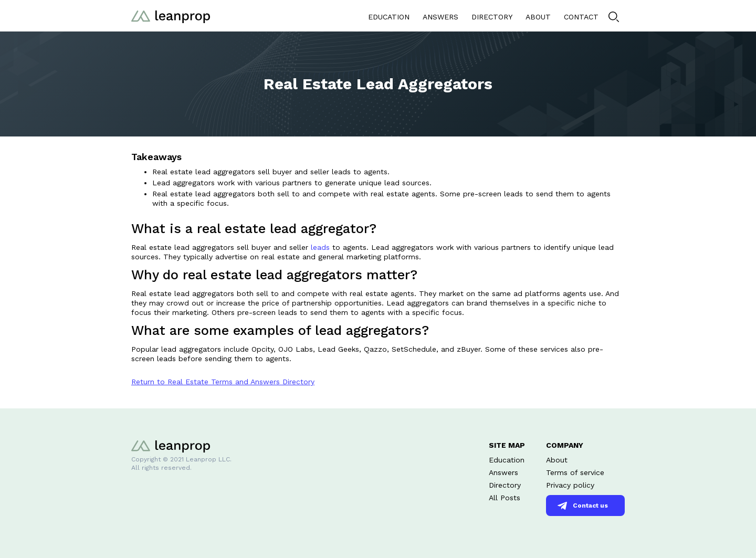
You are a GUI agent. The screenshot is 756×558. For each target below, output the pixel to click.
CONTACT (581, 17)
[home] (171, 15)
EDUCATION (389, 17)
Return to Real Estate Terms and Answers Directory (223, 382)
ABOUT (538, 17)
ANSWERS (440, 17)
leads (320, 247)
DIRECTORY (492, 17)
